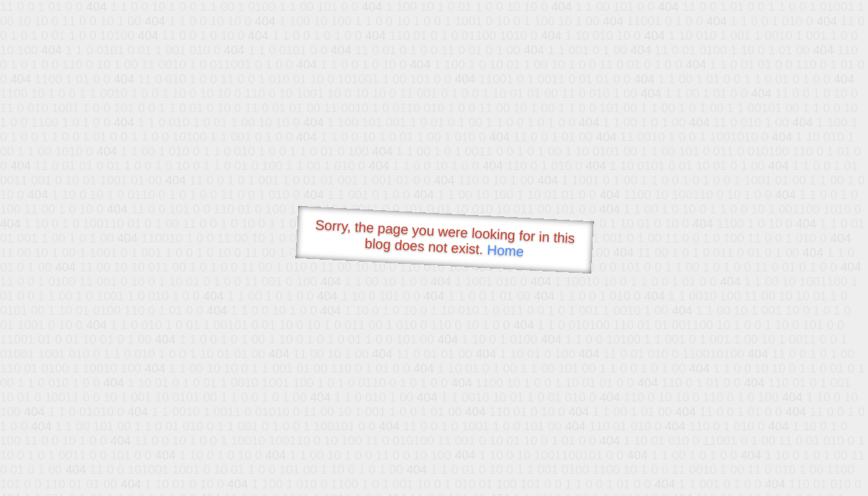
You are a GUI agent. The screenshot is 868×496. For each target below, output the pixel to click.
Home (505, 250)
